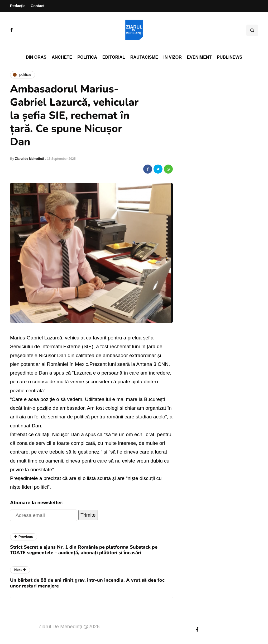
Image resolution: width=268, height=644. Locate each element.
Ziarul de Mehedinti (29, 159)
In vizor (172, 57)
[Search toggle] (252, 30)
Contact (37, 6)
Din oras (36, 57)
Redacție (18, 6)
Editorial (114, 57)
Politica (87, 57)
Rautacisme (144, 57)
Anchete (62, 57)
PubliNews (229, 57)
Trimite (88, 515)
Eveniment (199, 57)
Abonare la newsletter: (37, 503)
